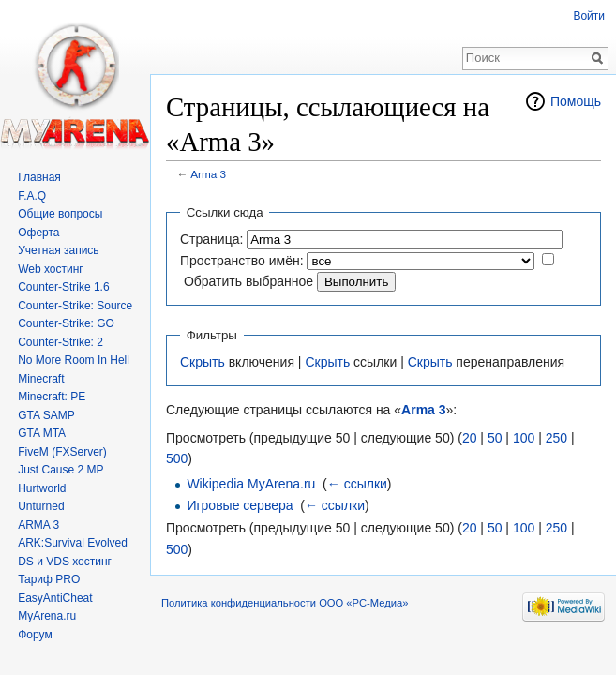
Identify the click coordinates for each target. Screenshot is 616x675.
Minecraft (41, 379)
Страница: (211, 239)
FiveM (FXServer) (62, 452)
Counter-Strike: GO (66, 323)
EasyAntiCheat (55, 598)
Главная (39, 177)
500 (177, 458)
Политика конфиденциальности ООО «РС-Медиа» (285, 603)
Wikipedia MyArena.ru (251, 484)
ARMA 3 (38, 525)
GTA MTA (42, 433)
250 (556, 438)
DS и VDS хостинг (65, 562)
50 (495, 438)
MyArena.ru (47, 616)
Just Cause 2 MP (60, 470)
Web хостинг (51, 269)
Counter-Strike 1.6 (63, 287)
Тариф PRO (49, 579)
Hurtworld (42, 488)
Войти (589, 16)
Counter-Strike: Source (75, 306)
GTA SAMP (46, 415)
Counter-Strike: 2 (60, 342)
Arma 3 (208, 174)
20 (470, 438)
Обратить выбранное (248, 281)
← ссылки (357, 484)
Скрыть (203, 362)
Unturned (41, 506)
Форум (35, 635)
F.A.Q (32, 196)
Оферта (38, 232)
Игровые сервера (240, 505)
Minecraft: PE (52, 397)
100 (524, 438)
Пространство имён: (242, 261)
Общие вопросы (60, 214)
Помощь (576, 101)
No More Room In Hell (74, 360)
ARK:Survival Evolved (73, 543)
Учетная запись (58, 250)
